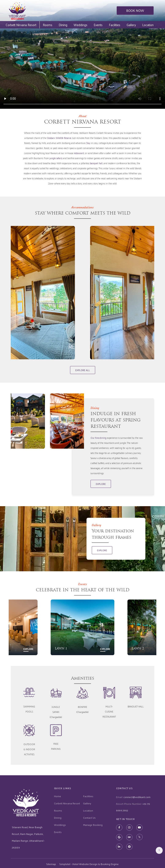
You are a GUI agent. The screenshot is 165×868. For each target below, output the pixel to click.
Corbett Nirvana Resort (30, 25)
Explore (28, 649)
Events (107, 25)
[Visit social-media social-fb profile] (119, 827)
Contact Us (89, 817)
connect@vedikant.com (137, 797)
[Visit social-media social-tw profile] (139, 837)
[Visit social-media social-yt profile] (139, 827)
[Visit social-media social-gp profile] (119, 837)
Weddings (89, 25)
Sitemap (51, 864)
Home (57, 796)
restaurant (79, 153)
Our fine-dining (98, 437)
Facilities (123, 25)
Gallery (140, 25)
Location (88, 810)
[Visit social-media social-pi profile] (129, 846)
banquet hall (96, 163)
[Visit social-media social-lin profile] (119, 846)
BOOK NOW (135, 10)
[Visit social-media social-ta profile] (129, 837)
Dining (72, 25)
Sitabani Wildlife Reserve (59, 138)
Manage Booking (93, 824)
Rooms (56, 25)
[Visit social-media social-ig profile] (129, 827)
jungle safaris (56, 158)
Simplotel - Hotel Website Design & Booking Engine (89, 864)
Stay (88, 143)
